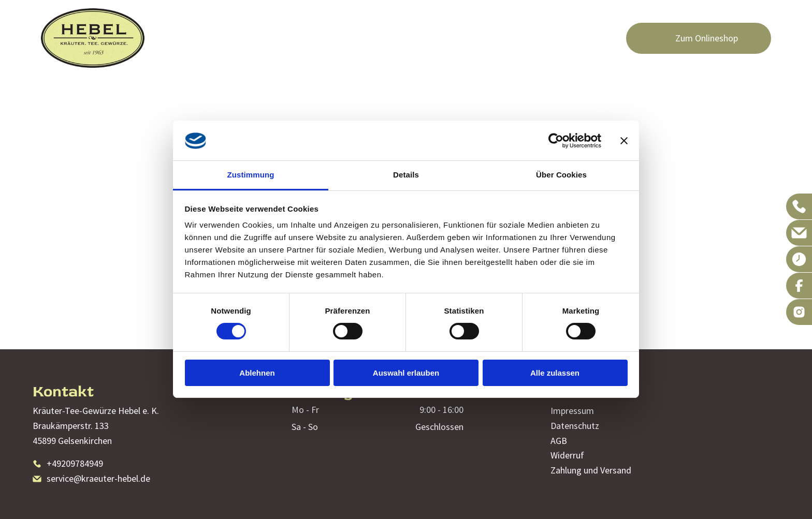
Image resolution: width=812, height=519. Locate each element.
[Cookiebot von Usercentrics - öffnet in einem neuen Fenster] (556, 141)
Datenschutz (575, 426)
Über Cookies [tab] (561, 175)
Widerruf (567, 455)
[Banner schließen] (624, 141)
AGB (559, 441)
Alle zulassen (555, 373)
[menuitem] (276, 38)
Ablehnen (257, 373)
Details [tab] (406, 175)
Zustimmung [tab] (251, 175)
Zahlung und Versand (591, 470)
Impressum (572, 411)
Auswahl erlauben (406, 373)
